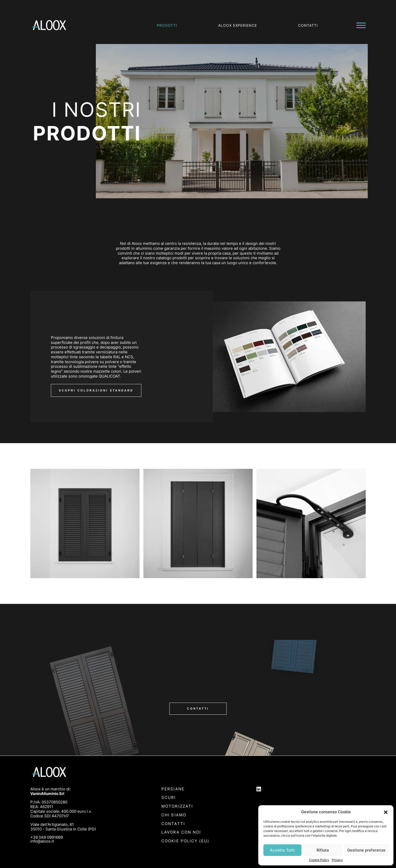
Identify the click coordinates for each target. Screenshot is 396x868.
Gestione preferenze (366, 850)
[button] (386, 812)
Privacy (337, 860)
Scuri (169, 798)
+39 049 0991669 (47, 837)
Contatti (308, 25)
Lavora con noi (181, 832)
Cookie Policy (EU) (185, 841)
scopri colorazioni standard (96, 390)
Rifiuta (323, 850)
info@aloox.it (42, 841)
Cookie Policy (319, 860)
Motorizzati (177, 806)
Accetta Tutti (282, 850)
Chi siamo (174, 815)
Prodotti (167, 25)
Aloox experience (238, 25)
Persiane (173, 789)
